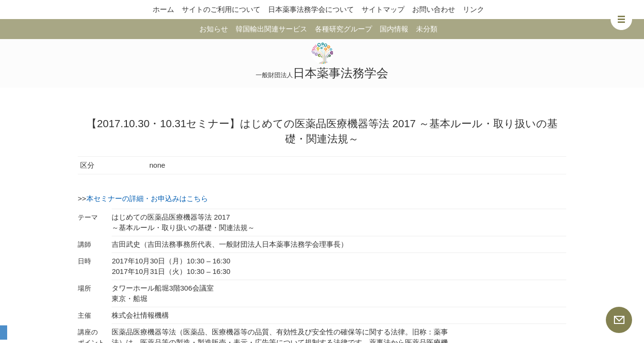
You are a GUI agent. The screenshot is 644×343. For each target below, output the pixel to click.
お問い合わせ (434, 9)
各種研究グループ (343, 29)
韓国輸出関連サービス (271, 29)
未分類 (427, 29)
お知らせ (214, 29)
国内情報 (394, 29)
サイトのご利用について (221, 9)
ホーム (163, 9)
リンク (473, 9)
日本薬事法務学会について (311, 9)
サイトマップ (383, 9)
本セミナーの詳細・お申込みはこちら (147, 198)
